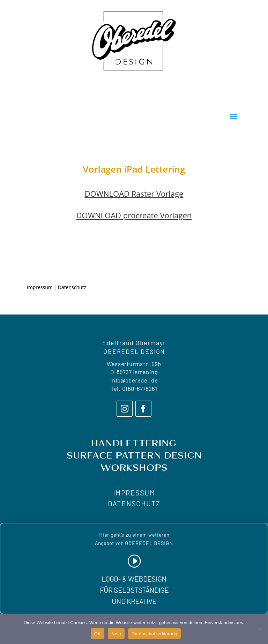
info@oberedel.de (134, 380)
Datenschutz (72, 287)
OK (98, 634)
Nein (116, 634)
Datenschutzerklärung (154, 634)
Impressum (40, 287)
